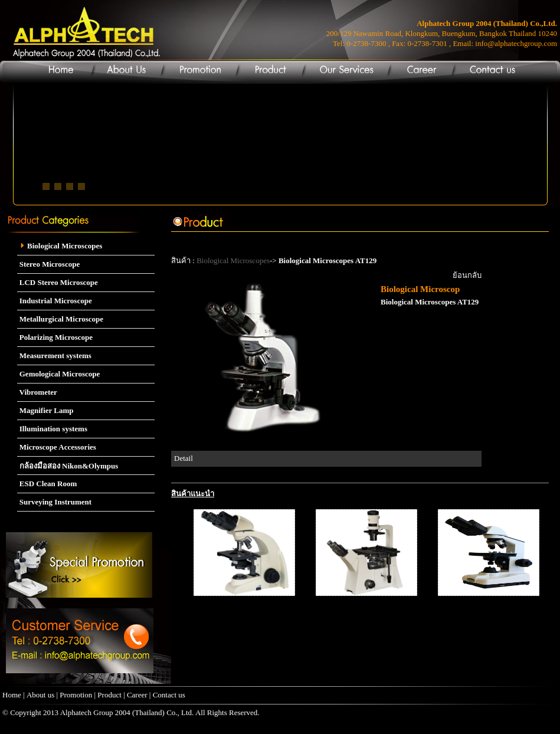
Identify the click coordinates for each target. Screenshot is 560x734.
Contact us (169, 695)
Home (12, 695)
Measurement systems (54, 355)
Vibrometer (37, 392)
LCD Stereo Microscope (58, 282)
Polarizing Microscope (55, 337)
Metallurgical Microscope (60, 319)
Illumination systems (52, 429)
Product (109, 695)
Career (138, 695)
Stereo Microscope (49, 264)
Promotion (76, 695)
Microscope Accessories (57, 447)
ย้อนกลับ (467, 275)
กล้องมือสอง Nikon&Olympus (68, 466)
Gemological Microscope (59, 374)
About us (40, 695)
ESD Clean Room (47, 484)
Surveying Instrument (55, 502)
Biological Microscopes (60, 246)
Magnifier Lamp (45, 410)
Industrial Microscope (55, 301)
